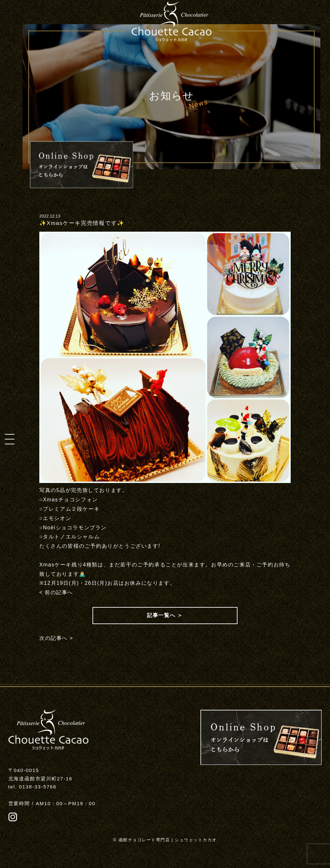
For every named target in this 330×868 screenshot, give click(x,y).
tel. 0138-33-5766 (33, 787)
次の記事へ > (56, 638)
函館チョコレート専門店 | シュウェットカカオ (168, 840)
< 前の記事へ (56, 592)
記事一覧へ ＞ (165, 615)
